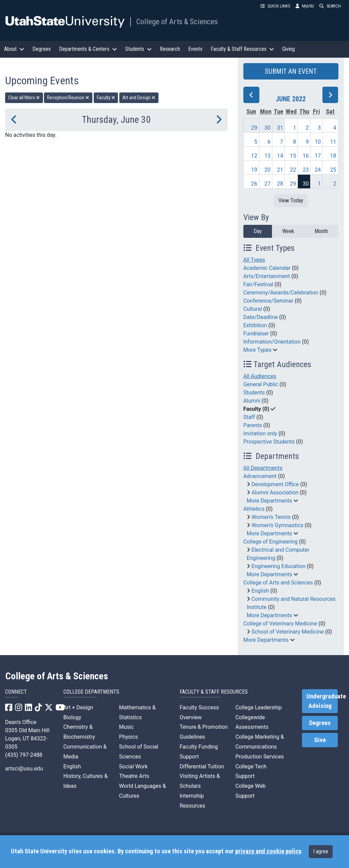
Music (126, 727)
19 (254, 170)
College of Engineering (271, 542)
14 (280, 156)
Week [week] (288, 231)
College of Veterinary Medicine (280, 624)
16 (306, 156)
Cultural (253, 309)
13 (268, 156)
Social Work (133, 766)
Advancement (260, 476)
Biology (72, 717)
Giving (289, 49)
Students (254, 393)
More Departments (269, 501)
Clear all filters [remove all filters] (24, 98)
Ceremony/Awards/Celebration (281, 293)
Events (195, 49)
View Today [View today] (291, 200)
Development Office (275, 484)
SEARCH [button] (330, 6)
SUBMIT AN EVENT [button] (291, 71)
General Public (261, 384)
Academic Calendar (267, 268)
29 (254, 128)
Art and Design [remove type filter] (139, 98)
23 (306, 170)
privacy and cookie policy (268, 851)
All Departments (263, 468)
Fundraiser (256, 334)
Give (320, 740)
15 (293, 156)
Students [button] (138, 49)
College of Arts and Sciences (278, 583)
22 (293, 170)
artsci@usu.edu (24, 769)
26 (254, 184)
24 (318, 170)
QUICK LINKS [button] (275, 6)
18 (333, 156)
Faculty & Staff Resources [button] (242, 49)
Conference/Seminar (268, 301)
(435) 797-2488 (24, 755)
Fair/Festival (258, 284)
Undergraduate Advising (322, 701)
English (260, 591)
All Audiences (260, 376)
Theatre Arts (134, 776)
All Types (254, 260)
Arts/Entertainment (267, 276)
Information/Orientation (272, 342)
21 (280, 170)
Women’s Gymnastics (277, 525)
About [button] (14, 49)
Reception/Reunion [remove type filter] (68, 98)
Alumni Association (275, 493)
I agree (321, 851)
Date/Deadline (261, 317)
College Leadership (259, 707)
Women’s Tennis (271, 517)
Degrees (42, 49)
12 (254, 156)
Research (170, 49)
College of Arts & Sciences (177, 21)
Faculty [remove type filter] (106, 98)
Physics (128, 737)
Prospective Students (269, 442)
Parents (253, 425)
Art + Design (78, 707)
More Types (257, 350)
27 (268, 184)
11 (333, 142)
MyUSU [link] (305, 6)
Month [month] (321, 231)
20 (268, 170)
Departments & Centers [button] (88, 49)
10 (318, 142)
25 (333, 170)
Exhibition (255, 325)
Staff (249, 417)
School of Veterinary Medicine (288, 632)
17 (318, 156)
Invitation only (260, 433)
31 (280, 128)
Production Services (260, 757)
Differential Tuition (202, 766)
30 (268, 128)
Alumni (252, 401)
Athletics (254, 509)
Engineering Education (279, 566)
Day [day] (258, 231)
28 (280, 184)
